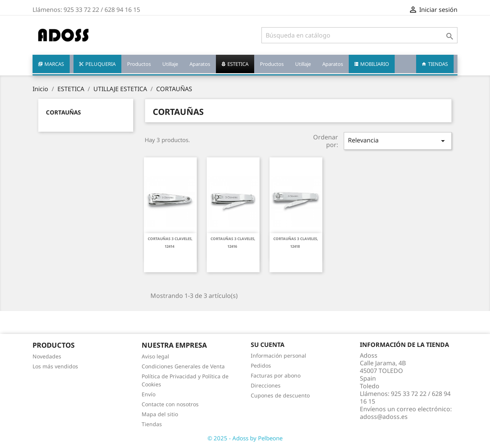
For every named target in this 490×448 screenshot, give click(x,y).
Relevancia (398, 141)
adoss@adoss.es (384, 417)
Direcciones (266, 385)
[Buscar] (359, 35)
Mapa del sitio (160, 414)
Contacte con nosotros (170, 404)
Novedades (47, 356)
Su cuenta (268, 345)
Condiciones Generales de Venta (183, 366)
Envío (149, 394)
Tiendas (152, 424)
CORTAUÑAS (63, 112)
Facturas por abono (276, 375)
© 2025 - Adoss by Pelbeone (245, 438)
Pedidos (261, 365)
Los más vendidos (55, 366)
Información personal (278, 356)
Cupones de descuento (280, 395)
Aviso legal (155, 356)
